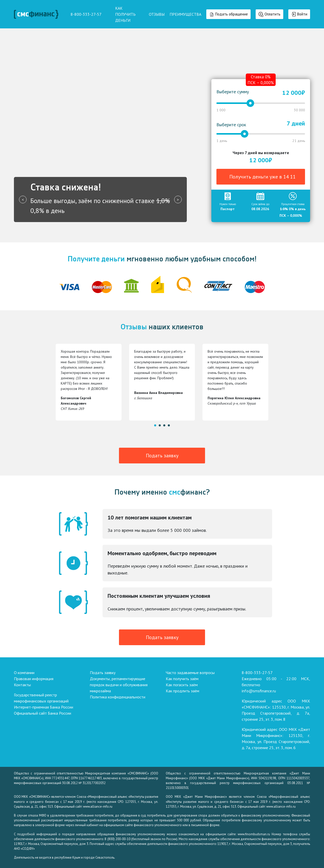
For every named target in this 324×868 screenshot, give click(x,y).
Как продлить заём (183, 691)
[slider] (250, 103)
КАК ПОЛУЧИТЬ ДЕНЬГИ (125, 14)
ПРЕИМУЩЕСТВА (185, 14)
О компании (24, 673)
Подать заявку (162, 456)
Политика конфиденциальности (118, 697)
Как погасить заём (182, 685)
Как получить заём (182, 679)
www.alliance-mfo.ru (98, 807)
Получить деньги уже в (262, 177)
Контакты (22, 685)
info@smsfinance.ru (259, 691)
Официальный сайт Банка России (43, 713)
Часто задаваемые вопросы (190, 673)
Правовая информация (34, 679)
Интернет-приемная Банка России (44, 707)
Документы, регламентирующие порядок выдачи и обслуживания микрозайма (119, 685)
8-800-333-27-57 (257, 673)
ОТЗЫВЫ (157, 14)
